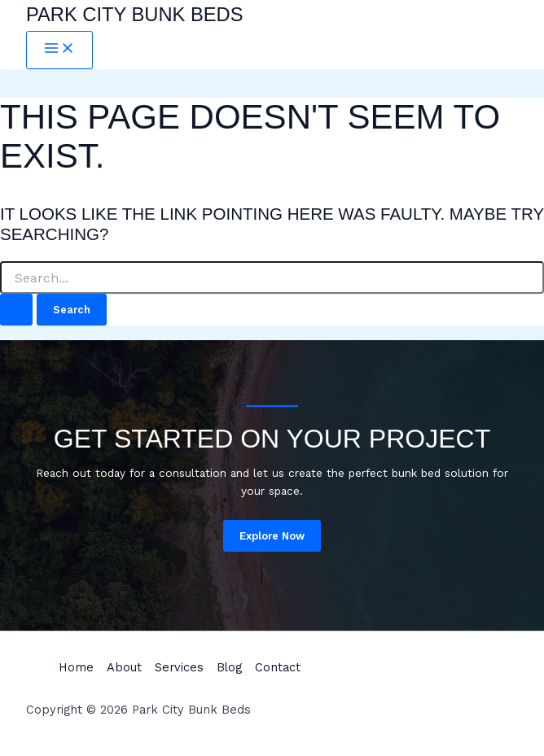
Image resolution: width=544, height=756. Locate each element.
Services (179, 667)
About (124, 667)
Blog (229, 667)
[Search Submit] (16, 310)
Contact (278, 667)
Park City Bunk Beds (135, 15)
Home (76, 667)
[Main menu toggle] (59, 50)
